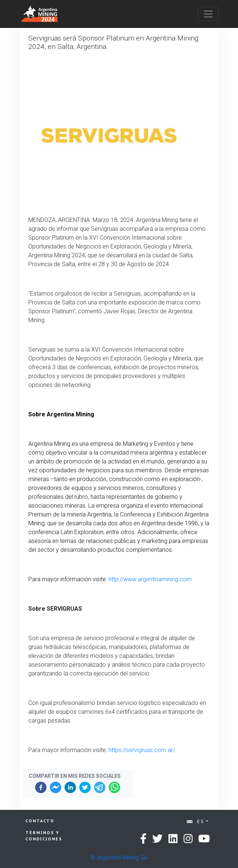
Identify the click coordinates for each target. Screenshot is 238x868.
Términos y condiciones (44, 836)
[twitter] (85, 787)
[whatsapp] (114, 787)
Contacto (40, 821)
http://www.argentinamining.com (150, 579)
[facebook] (41, 787)
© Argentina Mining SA (119, 858)
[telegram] (100, 787)
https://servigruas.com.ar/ (142, 750)
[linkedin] (70, 787)
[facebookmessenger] (56, 787)
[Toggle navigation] (208, 14)
